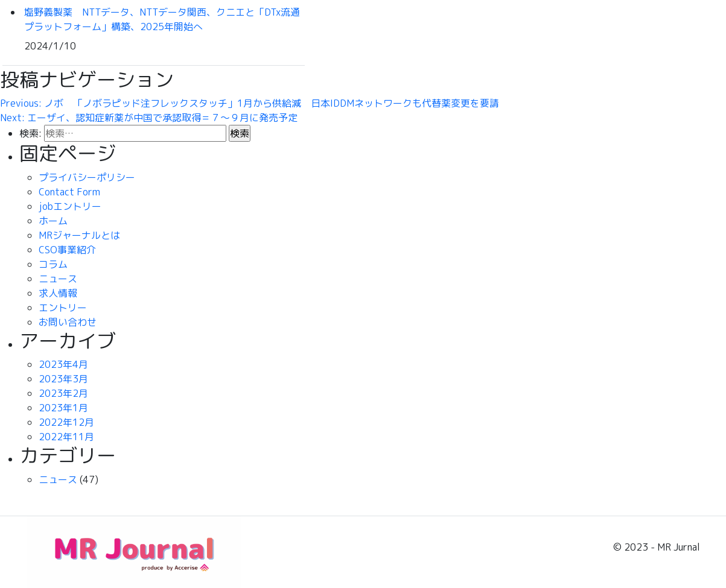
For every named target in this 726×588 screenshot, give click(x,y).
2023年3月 (63, 379)
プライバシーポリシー (87, 177)
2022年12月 (66, 422)
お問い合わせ (68, 322)
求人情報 (58, 293)
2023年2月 (63, 393)
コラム (53, 264)
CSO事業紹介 (67, 250)
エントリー (63, 308)
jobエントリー (70, 206)
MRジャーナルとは (79, 235)
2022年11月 (66, 437)
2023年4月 (63, 364)
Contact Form (69, 192)
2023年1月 (63, 408)
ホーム (53, 221)
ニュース (58, 279)
